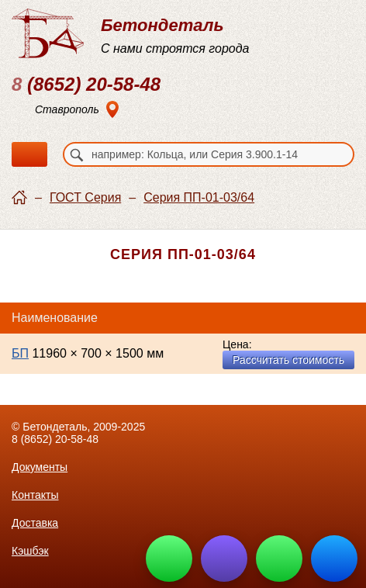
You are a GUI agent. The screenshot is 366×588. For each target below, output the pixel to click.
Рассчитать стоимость (288, 360)
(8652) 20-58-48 (86, 85)
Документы (40, 467)
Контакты (35, 495)
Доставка (35, 523)
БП (20, 353)
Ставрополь (67, 109)
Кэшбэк (30, 551)
